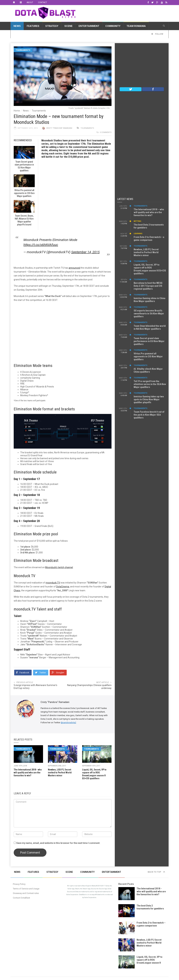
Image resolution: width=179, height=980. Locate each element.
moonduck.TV (53, 583)
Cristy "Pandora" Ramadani (59, 128)
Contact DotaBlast (21, 898)
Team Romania (136, 26)
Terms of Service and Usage (26, 889)
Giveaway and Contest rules (26, 893)
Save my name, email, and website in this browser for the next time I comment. (58, 843)
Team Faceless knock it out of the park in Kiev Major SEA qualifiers (149, 415)
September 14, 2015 (85, 252)
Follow (157, 34)
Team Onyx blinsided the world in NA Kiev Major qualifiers (150, 327)
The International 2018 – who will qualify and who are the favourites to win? (149, 212)
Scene (68, 26)
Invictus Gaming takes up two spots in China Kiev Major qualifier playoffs (149, 399)
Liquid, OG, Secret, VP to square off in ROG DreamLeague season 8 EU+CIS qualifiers (150, 269)
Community (113, 26)
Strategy (52, 26)
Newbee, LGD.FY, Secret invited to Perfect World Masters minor (60, 773)
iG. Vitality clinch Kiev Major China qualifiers (148, 370)
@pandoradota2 (68, 723)
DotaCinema (63, 587)
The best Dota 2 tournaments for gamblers (150, 907)
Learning (138, 234)
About (30, 2)
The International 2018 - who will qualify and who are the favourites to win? (28, 773)
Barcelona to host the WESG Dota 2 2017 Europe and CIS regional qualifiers (148, 286)
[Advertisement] (142, 66)
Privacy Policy (19, 884)
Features (33, 26)
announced (74, 268)
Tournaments (23, 50)
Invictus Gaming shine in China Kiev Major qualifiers (149, 300)
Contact (42, 2)
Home (17, 111)
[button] (164, 26)
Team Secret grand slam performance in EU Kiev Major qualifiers (149, 341)
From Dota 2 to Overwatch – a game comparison (149, 239)
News (17, 26)
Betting (137, 221)
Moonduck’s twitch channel (59, 567)
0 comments (106, 132)
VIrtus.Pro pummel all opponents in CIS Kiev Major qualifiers (148, 356)
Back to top (156, 872)
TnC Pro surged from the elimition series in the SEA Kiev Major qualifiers (150, 384)
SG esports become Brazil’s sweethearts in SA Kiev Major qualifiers (149, 314)
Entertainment (89, 26)
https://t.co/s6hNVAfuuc (41, 245)
